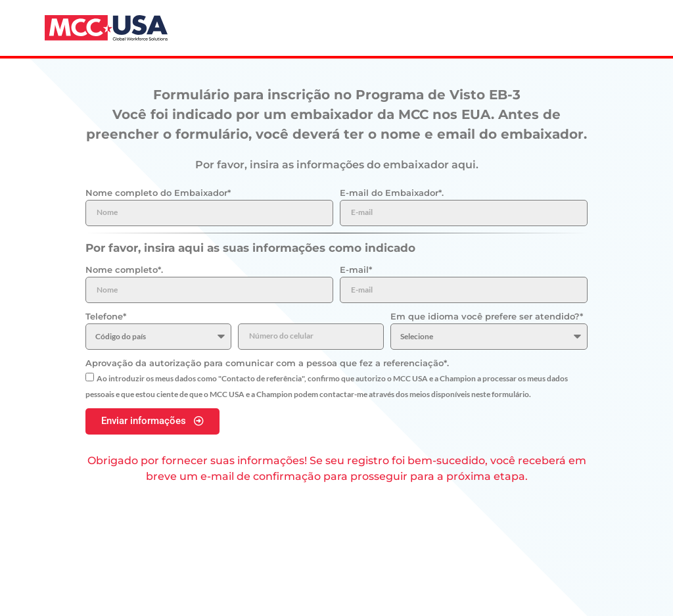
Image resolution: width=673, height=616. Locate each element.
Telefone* (106, 316)
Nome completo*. (124, 270)
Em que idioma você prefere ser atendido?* (487, 316)
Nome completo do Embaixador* (158, 193)
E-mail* (356, 270)
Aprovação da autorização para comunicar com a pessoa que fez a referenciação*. (267, 363)
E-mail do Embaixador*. (392, 193)
